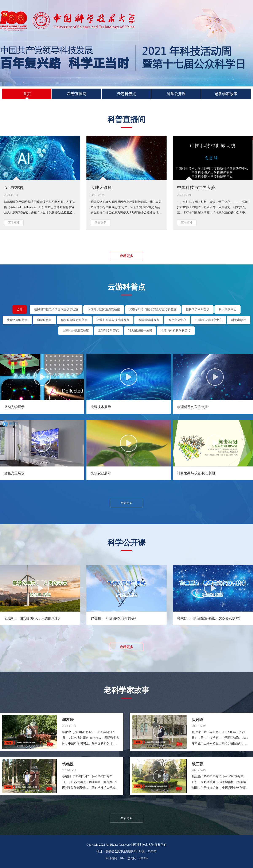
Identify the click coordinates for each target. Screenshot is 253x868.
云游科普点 (126, 94)
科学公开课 (176, 94)
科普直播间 (77, 94)
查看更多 (14, 223)
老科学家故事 (226, 94)
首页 (27, 95)
